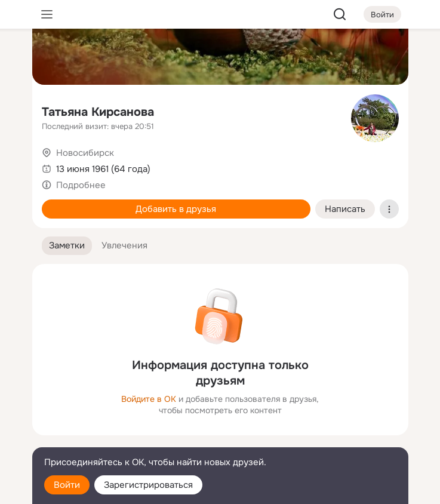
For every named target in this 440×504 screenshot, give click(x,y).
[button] (67, 246)
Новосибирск (85, 153)
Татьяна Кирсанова (98, 112)
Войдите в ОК (149, 399)
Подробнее (81, 185)
